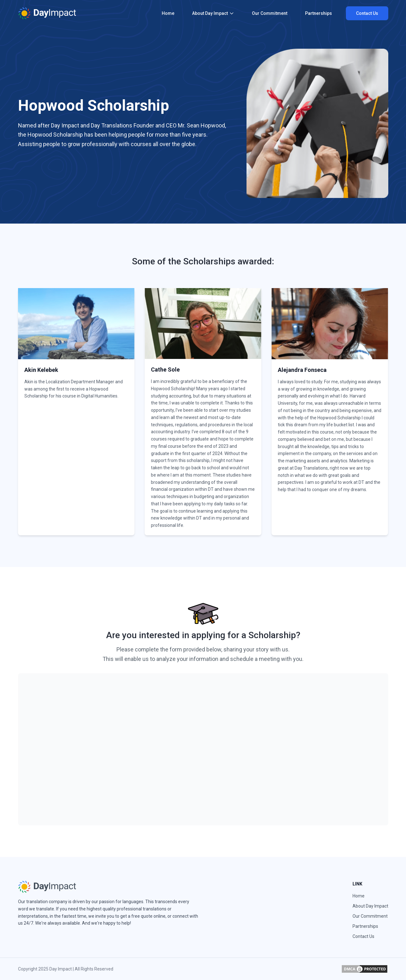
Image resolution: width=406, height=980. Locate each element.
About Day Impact (213, 13)
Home (168, 13)
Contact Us (367, 13)
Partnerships (319, 13)
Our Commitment (270, 13)
